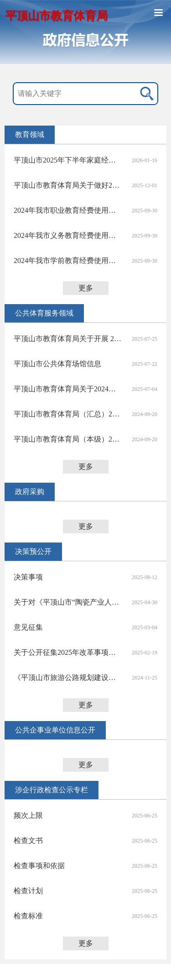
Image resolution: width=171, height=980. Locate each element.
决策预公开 (33, 551)
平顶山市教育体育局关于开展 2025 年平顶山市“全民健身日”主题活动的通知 (67, 339)
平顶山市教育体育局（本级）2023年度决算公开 (67, 439)
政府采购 (30, 492)
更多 (86, 288)
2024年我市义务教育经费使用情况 (67, 235)
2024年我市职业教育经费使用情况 (67, 210)
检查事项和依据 (39, 866)
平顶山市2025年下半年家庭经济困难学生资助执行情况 (67, 160)
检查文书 (28, 840)
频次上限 (28, 815)
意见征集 (28, 627)
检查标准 (28, 916)
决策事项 (28, 577)
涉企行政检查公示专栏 (52, 790)
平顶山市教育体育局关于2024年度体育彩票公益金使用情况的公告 (67, 389)
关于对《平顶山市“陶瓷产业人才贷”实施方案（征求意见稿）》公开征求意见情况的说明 (67, 602)
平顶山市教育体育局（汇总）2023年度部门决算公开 (67, 414)
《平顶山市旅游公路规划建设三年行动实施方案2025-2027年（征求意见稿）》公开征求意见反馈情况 (67, 677)
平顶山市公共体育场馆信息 (57, 364)
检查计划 (28, 891)
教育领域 (30, 134)
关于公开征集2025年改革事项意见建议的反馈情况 (67, 652)
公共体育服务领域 (44, 313)
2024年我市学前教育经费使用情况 (67, 261)
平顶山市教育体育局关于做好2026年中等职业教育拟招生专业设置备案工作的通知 (67, 185)
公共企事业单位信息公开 (55, 730)
